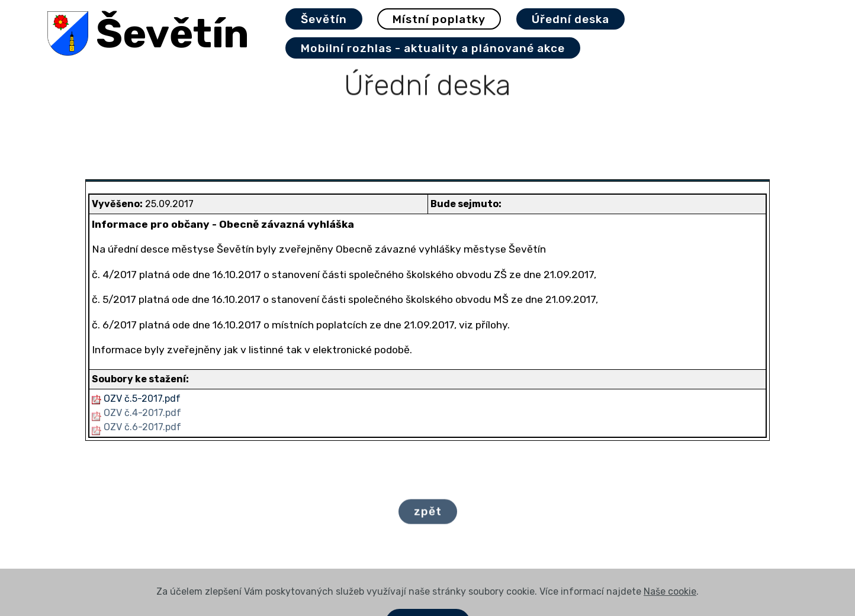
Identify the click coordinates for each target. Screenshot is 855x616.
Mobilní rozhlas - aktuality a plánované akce (433, 48)
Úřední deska (570, 19)
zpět (428, 516)
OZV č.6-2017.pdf (142, 427)
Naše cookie (670, 609)
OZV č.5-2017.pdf (142, 399)
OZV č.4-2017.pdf (142, 413)
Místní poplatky (439, 19)
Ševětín (173, 33)
